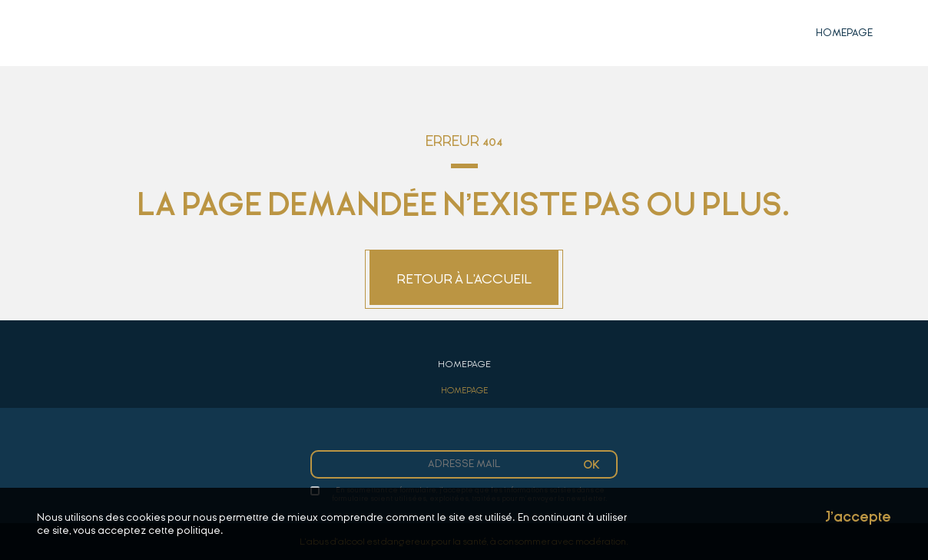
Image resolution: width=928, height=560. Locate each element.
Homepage (844, 33)
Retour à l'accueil (464, 279)
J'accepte (858, 517)
